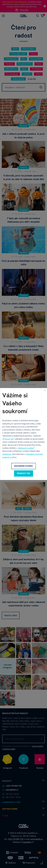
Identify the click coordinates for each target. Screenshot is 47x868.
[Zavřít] (45, 390)
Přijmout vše (8, 439)
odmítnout (7, 454)
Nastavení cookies (26, 448)
